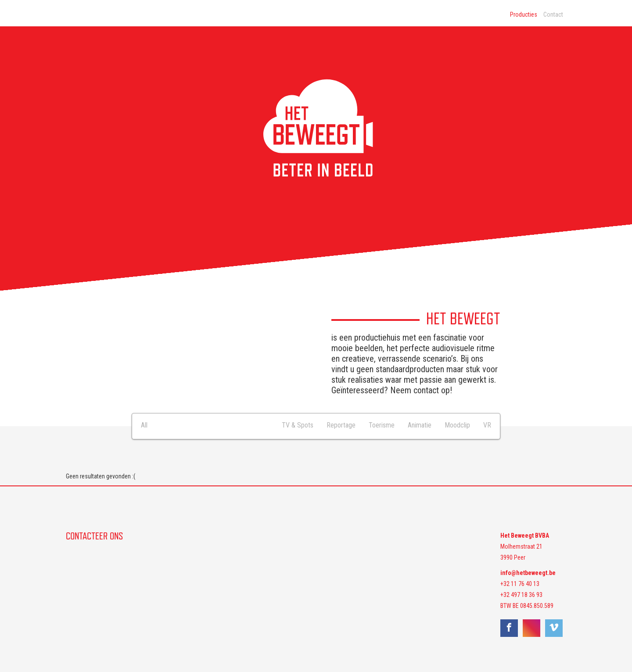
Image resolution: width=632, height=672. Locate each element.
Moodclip (457, 425)
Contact (553, 14)
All (144, 425)
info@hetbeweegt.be (528, 573)
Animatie (420, 425)
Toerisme (382, 425)
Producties (524, 14)
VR (487, 425)
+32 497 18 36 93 (521, 595)
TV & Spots (298, 425)
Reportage (341, 425)
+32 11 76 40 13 (520, 584)
